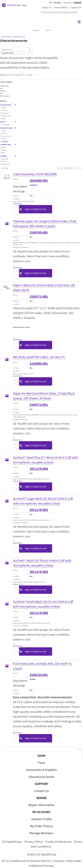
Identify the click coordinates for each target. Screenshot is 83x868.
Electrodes (3, 91)
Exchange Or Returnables (20, 247)
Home (3, 37)
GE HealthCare (12, 842)
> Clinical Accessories (18, 37)
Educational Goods (41, 777)
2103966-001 (39, 363)
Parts (41, 763)
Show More (5, 141)
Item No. (15, 179)
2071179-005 (39, 510)
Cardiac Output (4, 86)
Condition (16, 196)
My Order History (41, 826)
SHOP (41, 756)
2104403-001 (33, 185)
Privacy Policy (34, 842)
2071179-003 (39, 572)
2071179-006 (39, 613)
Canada (57, 3)
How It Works (61, 7)
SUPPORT (41, 784)
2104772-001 (39, 405)
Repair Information (41, 805)
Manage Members (42, 833)
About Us (47, 7)
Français (68, 3)
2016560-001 (39, 180)
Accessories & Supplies (41, 770)
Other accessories (5, 96)
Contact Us (76, 7)
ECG (1, 88)
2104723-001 (39, 675)
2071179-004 (39, 469)
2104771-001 (39, 296)
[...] (14, 265)
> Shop (8, 37)
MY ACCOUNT (41, 812)
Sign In (48, 30)
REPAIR (41, 798)
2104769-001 (39, 232)
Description (16, 199)
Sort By (60, 168)
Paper (2, 93)
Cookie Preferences (58, 842)
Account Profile (41, 819)
